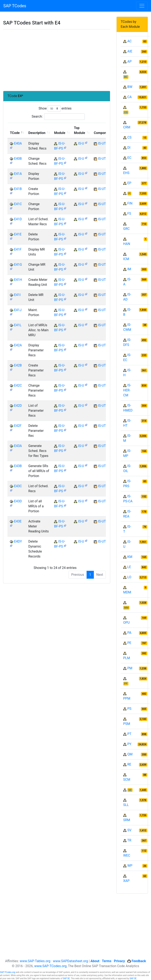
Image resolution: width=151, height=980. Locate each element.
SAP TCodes (15, 6)
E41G (18, 265)
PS (129, 709)
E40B (18, 159)
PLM (127, 658)
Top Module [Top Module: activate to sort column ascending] (80, 130)
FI (129, 194)
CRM (127, 127)
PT (129, 734)
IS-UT (102, 143)
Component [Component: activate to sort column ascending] (102, 133)
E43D (18, 501)
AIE (130, 51)
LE (129, 567)
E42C (18, 385)
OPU (126, 623)
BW (130, 87)
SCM (127, 780)
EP (129, 183)
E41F (18, 249)
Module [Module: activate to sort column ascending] (60, 133)
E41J (18, 310)
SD (130, 790)
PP (126, 684)
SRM (127, 820)
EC (129, 158)
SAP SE (66, 978)
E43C (18, 486)
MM (126, 608)
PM (130, 668)
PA (129, 633)
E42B (18, 365)
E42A (18, 345)
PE (129, 643)
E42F (18, 426)
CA (130, 97)
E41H (18, 280)
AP (130, 61)
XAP (126, 881)
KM (130, 557)
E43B (18, 466)
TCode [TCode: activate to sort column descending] (15, 133)
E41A (18, 174)
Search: (58, 117)
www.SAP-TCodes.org (50, 966)
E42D (18, 406)
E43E (18, 521)
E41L (18, 325)
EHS (126, 173)
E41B (18, 189)
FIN (130, 203)
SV (129, 830)
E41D (18, 219)
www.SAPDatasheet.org (70, 961)
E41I (17, 295)
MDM (127, 592)
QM (130, 754)
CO (126, 112)
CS (129, 137)
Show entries (55, 109)
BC (126, 77)
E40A (18, 143)
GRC (126, 229)
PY (129, 744)
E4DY (18, 541)
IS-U (81, 143)
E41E (18, 234)
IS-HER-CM (127, 390)
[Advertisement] (57, 60)
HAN (127, 244)
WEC (127, 855)
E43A (18, 446)
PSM (127, 724)
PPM (127, 698)
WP (130, 866)
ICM (126, 259)
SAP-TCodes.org (8, 972)
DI (129, 148)
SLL (126, 805)
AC (130, 41)
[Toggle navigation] (142, 6)
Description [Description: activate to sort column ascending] (37, 133)
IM (129, 269)
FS (129, 214)
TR (129, 840)
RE (129, 764)
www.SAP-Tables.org (35, 961)
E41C (18, 204)
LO (129, 577)
